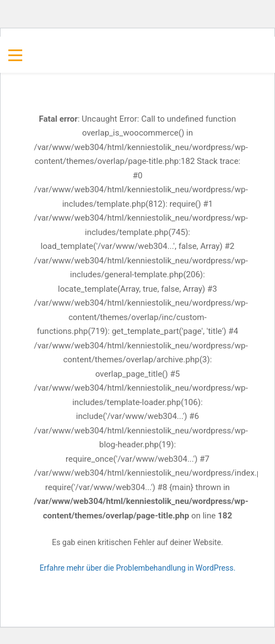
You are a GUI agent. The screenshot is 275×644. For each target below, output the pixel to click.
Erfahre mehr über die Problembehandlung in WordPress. (137, 568)
